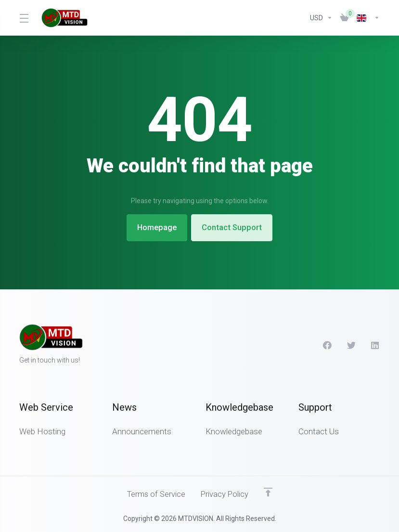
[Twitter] (351, 345)
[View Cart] (345, 18)
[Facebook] (327, 345)
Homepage (155, 228)
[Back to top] (270, 492)
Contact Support (234, 228)
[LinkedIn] (375, 345)
